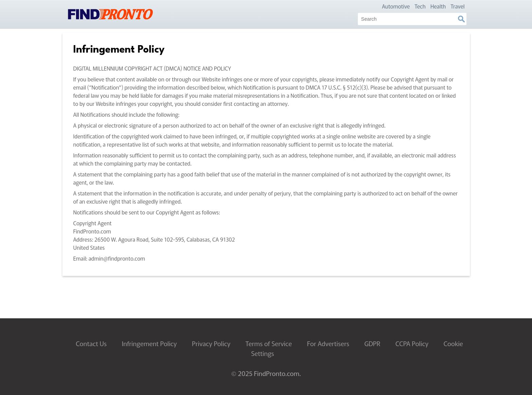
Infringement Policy (149, 343)
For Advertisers (328, 343)
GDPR (372, 343)
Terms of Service (269, 343)
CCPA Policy (412, 343)
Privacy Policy (211, 343)
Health (438, 6)
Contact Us (91, 343)
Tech (420, 6)
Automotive (396, 6)
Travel (457, 6)
